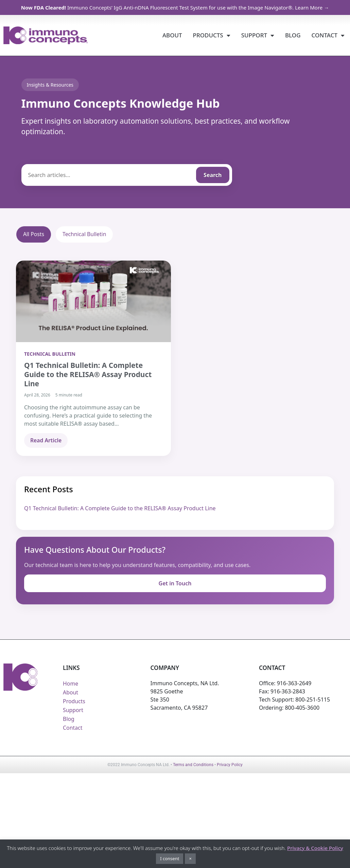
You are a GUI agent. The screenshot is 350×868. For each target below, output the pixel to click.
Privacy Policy (230, 765)
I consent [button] (170, 858)
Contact (328, 36)
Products (212, 36)
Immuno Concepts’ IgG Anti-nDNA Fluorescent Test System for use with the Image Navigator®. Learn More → (175, 7)
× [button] (190, 858)
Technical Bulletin (85, 234)
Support (258, 36)
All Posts (34, 234)
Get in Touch (175, 583)
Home (71, 684)
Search (213, 175)
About (172, 35)
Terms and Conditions (193, 765)
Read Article (46, 441)
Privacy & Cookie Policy (315, 848)
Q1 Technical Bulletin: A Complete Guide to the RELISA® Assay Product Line (120, 509)
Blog (293, 35)
